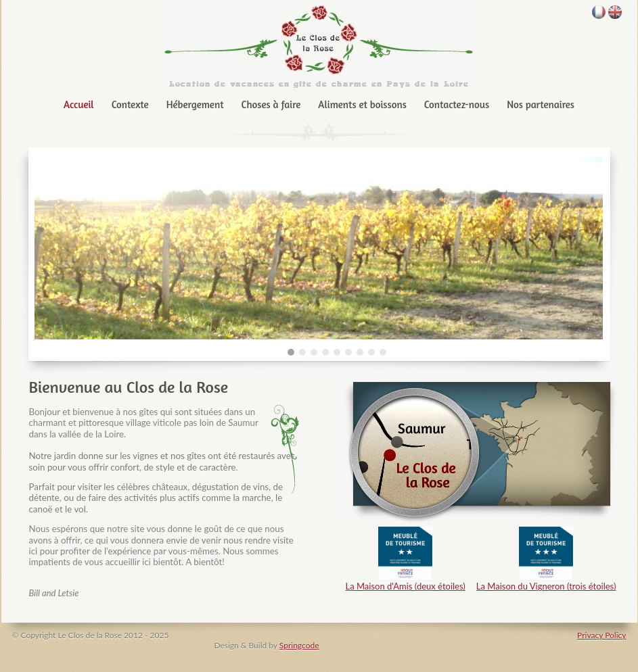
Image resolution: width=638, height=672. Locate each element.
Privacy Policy (601, 635)
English (615, 12)
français (599, 12)
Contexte (130, 104)
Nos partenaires (541, 104)
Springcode (299, 645)
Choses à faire (271, 104)
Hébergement (195, 104)
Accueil (79, 104)
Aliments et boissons (362, 104)
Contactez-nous (457, 104)
